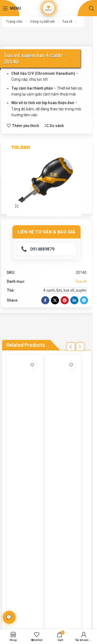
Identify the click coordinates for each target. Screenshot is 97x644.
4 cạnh (49, 290)
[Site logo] (48, 8)
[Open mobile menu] (12, 8)
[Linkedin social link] (74, 300)
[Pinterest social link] (65, 300)
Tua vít (67, 21)
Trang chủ (14, 21)
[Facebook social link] (45, 300)
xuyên (81, 290)
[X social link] (55, 300)
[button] (71, 347)
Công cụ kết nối (42, 21)
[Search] (92, 8)
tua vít (69, 290)
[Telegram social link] (84, 300)
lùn (59, 290)
